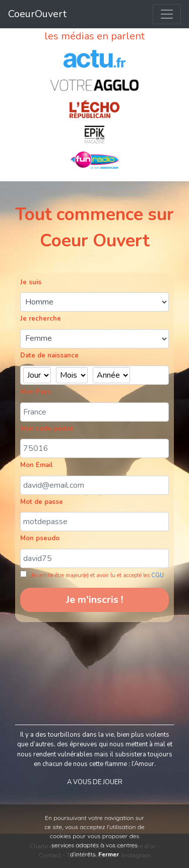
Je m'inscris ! (94, 600)
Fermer (109, 854)
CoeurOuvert (37, 14)
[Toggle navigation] (167, 14)
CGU (157, 575)
